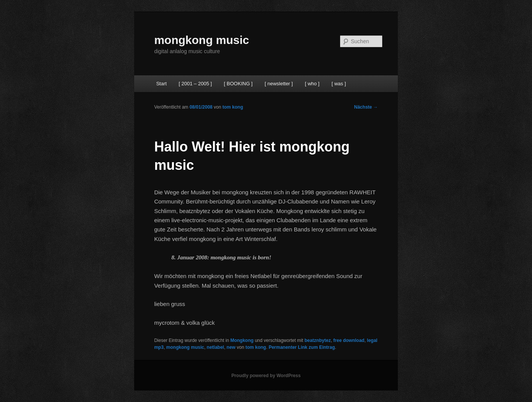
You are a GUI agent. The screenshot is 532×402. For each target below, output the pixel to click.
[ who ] (312, 84)
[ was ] (339, 84)
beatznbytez (318, 340)
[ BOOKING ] (238, 84)
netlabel (215, 347)
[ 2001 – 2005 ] (195, 84)
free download (349, 340)
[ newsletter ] (279, 84)
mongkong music (201, 40)
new (231, 347)
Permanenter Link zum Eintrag (302, 347)
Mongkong (242, 340)
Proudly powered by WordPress (266, 376)
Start (161, 84)
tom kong (233, 107)
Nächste (366, 107)
